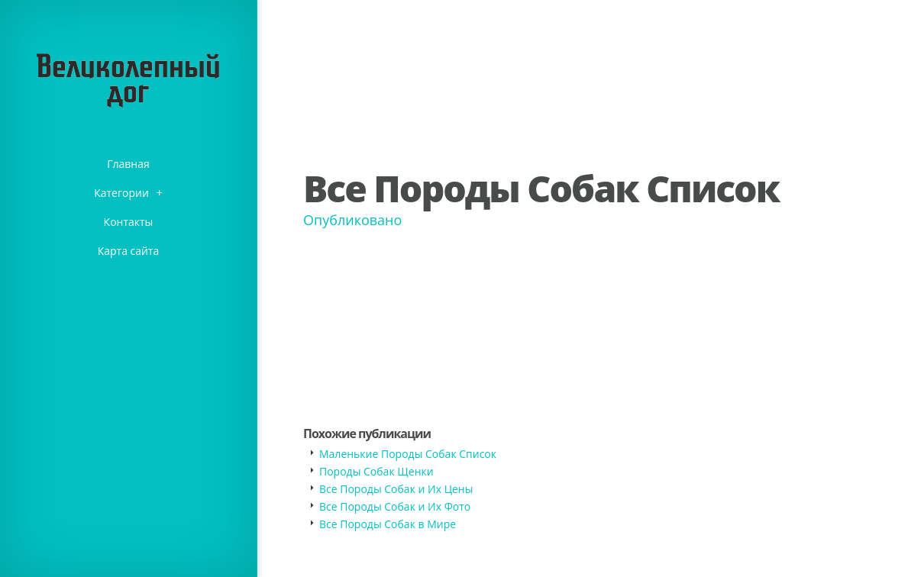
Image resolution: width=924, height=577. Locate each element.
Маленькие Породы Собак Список (408, 454)
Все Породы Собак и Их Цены (396, 489)
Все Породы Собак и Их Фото (395, 506)
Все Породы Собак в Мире (388, 524)
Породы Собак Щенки (376, 471)
